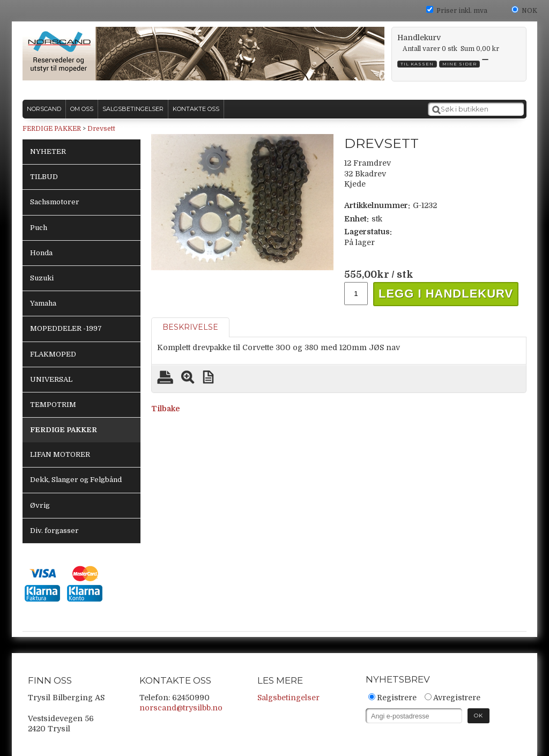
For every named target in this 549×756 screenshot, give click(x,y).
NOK (529, 11)
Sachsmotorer (55, 202)
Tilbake (165, 409)
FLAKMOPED (53, 354)
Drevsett (101, 129)
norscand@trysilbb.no (181, 708)
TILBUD (44, 177)
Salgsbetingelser (288, 698)
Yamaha (43, 303)
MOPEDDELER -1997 (66, 328)
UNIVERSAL (51, 379)
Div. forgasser (54, 531)
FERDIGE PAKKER (52, 129)
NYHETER (48, 151)
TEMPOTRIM (53, 405)
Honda (41, 253)
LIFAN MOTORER (60, 454)
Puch (39, 228)
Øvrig (40, 505)
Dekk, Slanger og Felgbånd (76, 480)
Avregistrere (457, 698)
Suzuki (42, 278)
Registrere (397, 698)
